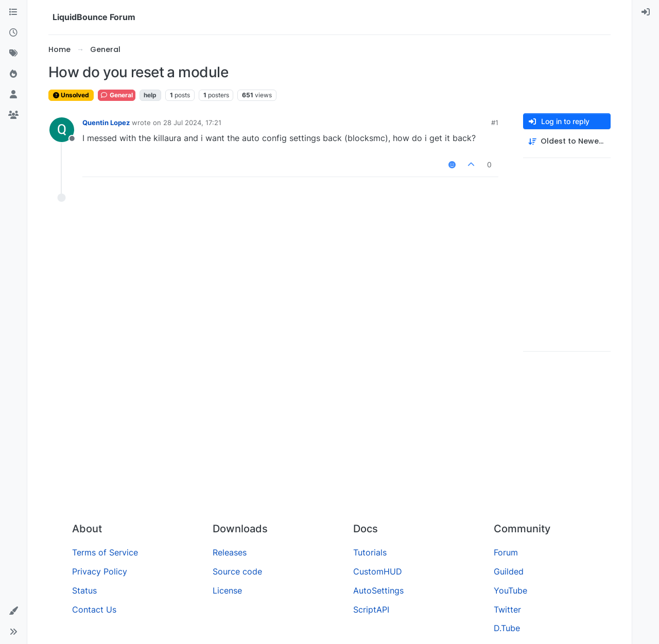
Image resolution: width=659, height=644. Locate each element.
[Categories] (13, 12)
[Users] (13, 95)
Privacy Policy (100, 571)
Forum (506, 552)
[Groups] (13, 115)
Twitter (507, 610)
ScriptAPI (371, 610)
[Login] (646, 12)
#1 (495, 123)
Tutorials (370, 552)
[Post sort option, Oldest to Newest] (567, 141)
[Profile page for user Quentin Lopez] (62, 130)
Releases (230, 552)
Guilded (509, 571)
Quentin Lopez (106, 123)
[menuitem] (646, 12)
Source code (237, 571)
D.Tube (507, 628)
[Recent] (13, 33)
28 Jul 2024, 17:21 (192, 123)
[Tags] (13, 54)
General (117, 95)
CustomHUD (378, 571)
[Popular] (13, 74)
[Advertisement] (329, 437)
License (227, 590)
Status (84, 590)
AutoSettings (378, 590)
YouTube (510, 590)
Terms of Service (105, 552)
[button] (13, 611)
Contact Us (94, 610)
